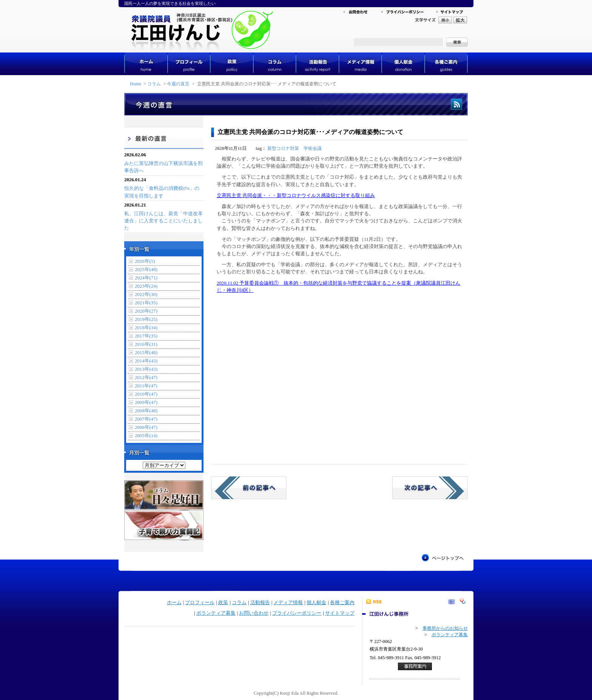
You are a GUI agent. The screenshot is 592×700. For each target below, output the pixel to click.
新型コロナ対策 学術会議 (294, 148)
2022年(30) (146, 294)
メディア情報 (288, 603)
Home (136, 84)
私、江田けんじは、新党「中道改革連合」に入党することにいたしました (163, 221)
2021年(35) (146, 303)
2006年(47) (146, 427)
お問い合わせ (254, 613)
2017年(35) (146, 336)
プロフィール (200, 603)
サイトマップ (340, 613)
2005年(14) (146, 436)
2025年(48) (146, 270)
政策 (223, 603)
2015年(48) (146, 353)
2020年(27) (146, 311)
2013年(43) (146, 369)
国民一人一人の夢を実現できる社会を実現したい (170, 3)
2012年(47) (146, 378)
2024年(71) (146, 278)
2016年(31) (146, 344)
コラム (154, 84)
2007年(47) (146, 419)
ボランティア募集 (216, 613)
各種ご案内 (342, 603)
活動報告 (260, 603)
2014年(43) (146, 361)
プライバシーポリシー (297, 613)
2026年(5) (145, 261)
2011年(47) (146, 386)
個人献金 (316, 603)
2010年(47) (146, 394)
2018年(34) (146, 328)
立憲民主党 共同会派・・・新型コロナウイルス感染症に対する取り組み (296, 196)
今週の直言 (178, 84)
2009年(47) (146, 402)
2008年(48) (146, 411)
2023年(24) (146, 286)
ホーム (174, 603)
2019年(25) (146, 319)
